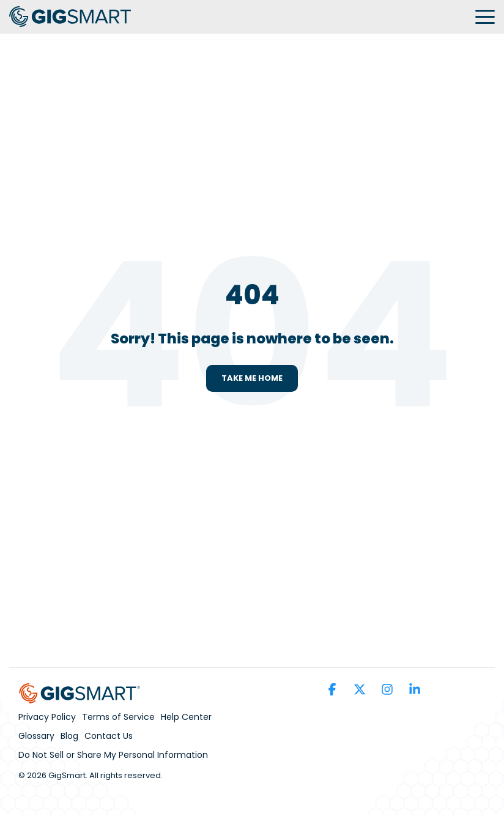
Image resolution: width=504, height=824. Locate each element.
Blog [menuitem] (69, 736)
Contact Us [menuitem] (109, 736)
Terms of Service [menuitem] (118, 717)
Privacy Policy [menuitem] (47, 717)
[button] (485, 16)
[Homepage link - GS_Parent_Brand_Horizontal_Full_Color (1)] (80, 696)
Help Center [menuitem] (186, 717)
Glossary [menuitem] (36, 736)
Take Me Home (252, 378)
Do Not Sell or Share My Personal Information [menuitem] (113, 755)
